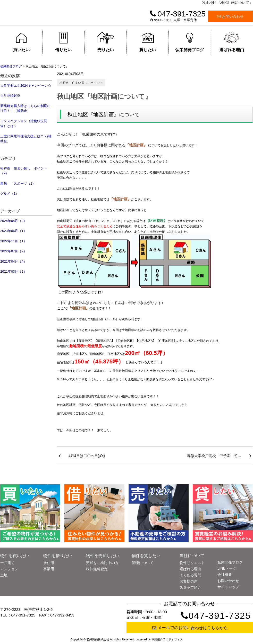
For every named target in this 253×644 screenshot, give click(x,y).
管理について (142, 563)
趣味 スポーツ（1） (18, 184)
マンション (9, 569)
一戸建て (7, 563)
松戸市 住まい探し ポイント (81, 83)
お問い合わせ (230, 16)
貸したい (148, 42)
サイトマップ (228, 587)
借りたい (64, 42)
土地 (4, 575)
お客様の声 (189, 581)
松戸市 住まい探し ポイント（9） (24, 171)
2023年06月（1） (14, 231)
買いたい (21, 42)
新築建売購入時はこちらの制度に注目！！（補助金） (25, 108)
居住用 (49, 563)
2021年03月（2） (14, 271)
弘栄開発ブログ (190, 42)
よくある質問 (190, 575)
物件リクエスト (192, 563)
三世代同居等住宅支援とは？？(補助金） (26, 139)
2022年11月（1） (14, 241)
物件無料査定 (97, 569)
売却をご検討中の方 (102, 563)
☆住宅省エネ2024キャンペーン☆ (26, 86)
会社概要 (225, 575)
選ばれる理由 (232, 42)
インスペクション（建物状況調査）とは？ (24, 124)
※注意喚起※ (10, 96)
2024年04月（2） (14, 221)
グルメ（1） (10, 194)
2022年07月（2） (14, 251)
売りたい (106, 42)
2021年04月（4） (14, 261)
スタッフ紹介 (190, 587)
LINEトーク (227, 568)
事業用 (49, 569)
